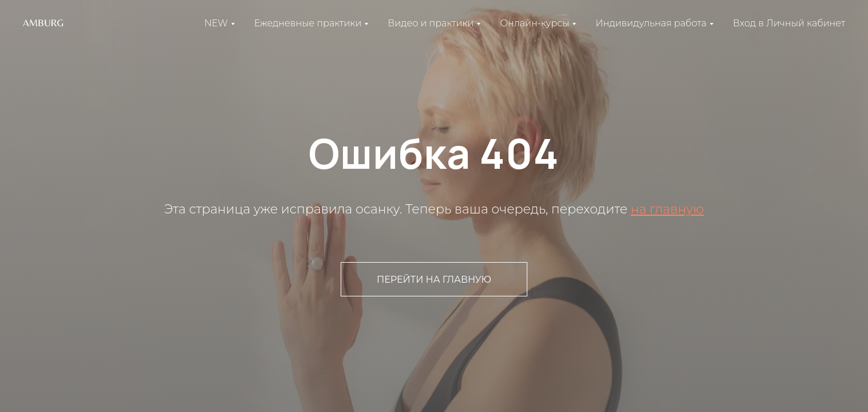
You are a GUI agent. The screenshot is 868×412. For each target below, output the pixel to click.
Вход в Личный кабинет (789, 23)
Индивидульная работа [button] (651, 23)
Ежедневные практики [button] (308, 23)
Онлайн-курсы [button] (534, 23)
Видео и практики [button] (431, 23)
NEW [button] (216, 23)
